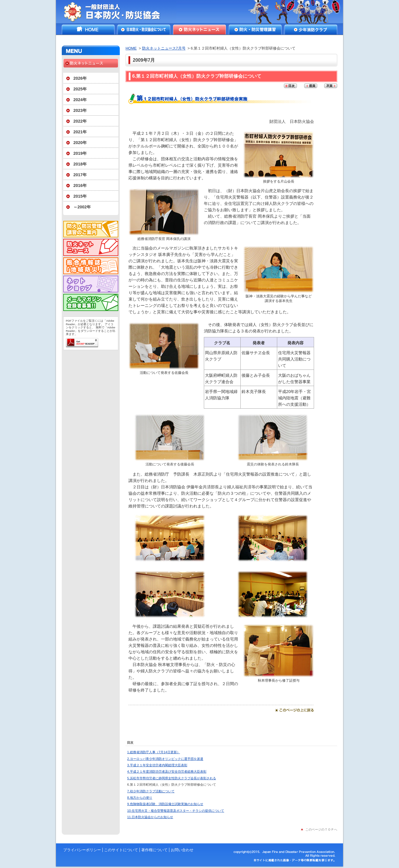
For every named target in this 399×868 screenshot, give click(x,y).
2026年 (80, 78)
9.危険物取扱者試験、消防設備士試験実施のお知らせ (165, 804)
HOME (88, 30)
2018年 (80, 164)
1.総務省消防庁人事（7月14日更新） (154, 752)
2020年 (80, 143)
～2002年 (82, 207)
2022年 (80, 121)
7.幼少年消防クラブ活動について (151, 791)
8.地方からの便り (140, 798)
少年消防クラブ (311, 30)
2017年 (80, 175)
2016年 (80, 185)
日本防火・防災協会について (144, 30)
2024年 (80, 100)
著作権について (154, 850)
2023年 (80, 110)
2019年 (80, 153)
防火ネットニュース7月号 (164, 48)
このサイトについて (121, 850)
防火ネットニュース (199, 30)
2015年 (80, 196)
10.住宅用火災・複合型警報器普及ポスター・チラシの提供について (176, 811)
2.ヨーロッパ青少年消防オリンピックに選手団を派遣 (165, 759)
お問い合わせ (182, 850)
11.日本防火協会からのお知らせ (150, 817)
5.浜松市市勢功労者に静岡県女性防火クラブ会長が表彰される (172, 778)
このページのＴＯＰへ (321, 829)
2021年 (80, 132)
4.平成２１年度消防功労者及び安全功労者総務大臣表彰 (167, 771)
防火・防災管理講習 (255, 30)
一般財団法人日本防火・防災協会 (116, 12)
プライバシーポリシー (82, 850)
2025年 (80, 89)
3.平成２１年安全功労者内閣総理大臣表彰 (157, 765)
